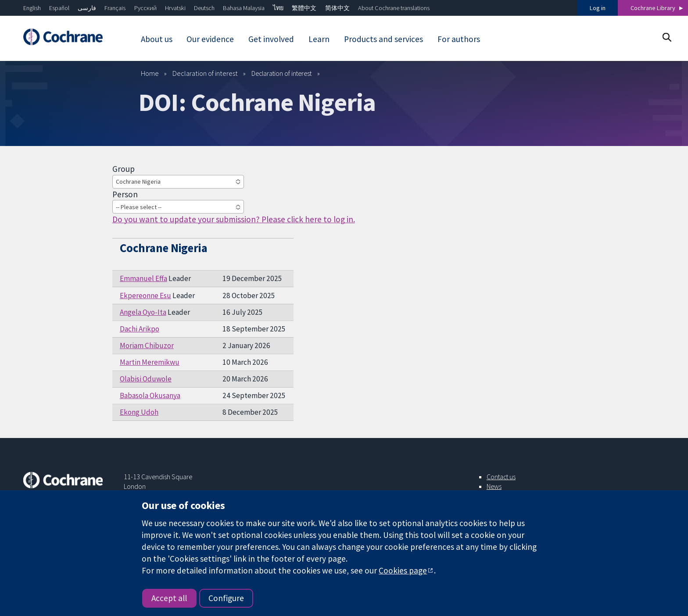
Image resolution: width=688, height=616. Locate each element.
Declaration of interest (205, 73)
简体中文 (337, 8)
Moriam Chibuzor (147, 345)
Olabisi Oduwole (146, 379)
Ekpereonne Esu (145, 296)
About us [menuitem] (157, 39)
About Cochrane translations (394, 8)
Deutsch (204, 8)
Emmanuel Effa (143, 278)
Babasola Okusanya (150, 395)
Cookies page (403, 570)
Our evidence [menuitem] (210, 39)
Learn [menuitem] (319, 39)
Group (124, 169)
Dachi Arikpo (140, 329)
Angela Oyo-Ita (143, 312)
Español (59, 8)
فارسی (87, 8)
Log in (598, 8)
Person (125, 194)
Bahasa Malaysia (244, 8)
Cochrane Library (653, 8)
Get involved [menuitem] (271, 39)
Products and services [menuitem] (383, 39)
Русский (145, 8)
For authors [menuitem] (459, 39)
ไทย (278, 8)
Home (150, 73)
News (494, 486)
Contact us (501, 477)
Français (115, 8)
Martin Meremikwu (150, 362)
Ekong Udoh (139, 412)
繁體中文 (304, 8)
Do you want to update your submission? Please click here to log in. (234, 219)
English (32, 8)
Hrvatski (175, 8)
